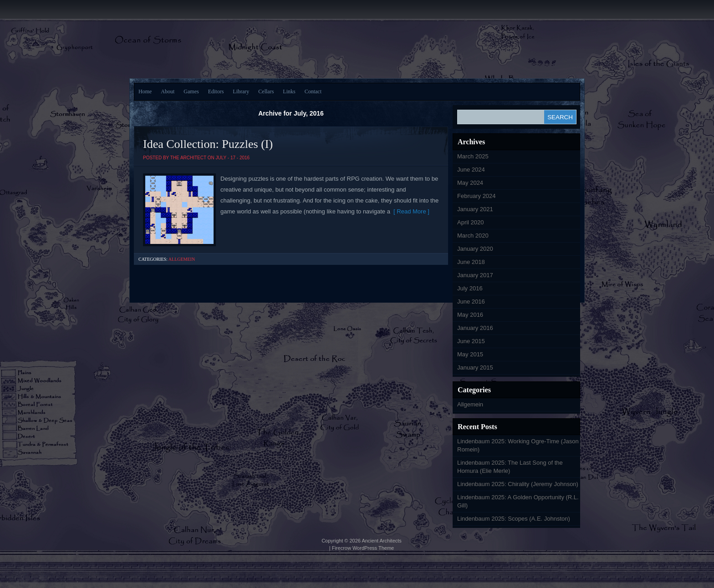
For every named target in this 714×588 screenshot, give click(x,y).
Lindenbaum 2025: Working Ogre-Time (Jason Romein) (518, 445)
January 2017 (475, 275)
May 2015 (470, 354)
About (168, 91)
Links (289, 91)
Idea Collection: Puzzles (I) (208, 144)
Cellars (266, 91)
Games (191, 91)
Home (145, 91)
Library (241, 91)
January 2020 (475, 249)
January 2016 (475, 328)
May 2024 (470, 183)
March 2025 (473, 156)
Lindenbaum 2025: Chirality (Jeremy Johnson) (518, 484)
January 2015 (475, 367)
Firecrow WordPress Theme (363, 548)
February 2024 (477, 196)
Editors (216, 91)
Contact (313, 91)
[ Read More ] (410, 211)
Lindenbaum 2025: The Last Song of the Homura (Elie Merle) (510, 467)
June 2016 (471, 302)
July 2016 (470, 288)
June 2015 (471, 341)
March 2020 (473, 236)
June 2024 (471, 170)
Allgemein (182, 259)
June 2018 (471, 262)
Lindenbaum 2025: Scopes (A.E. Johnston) (514, 519)
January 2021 (475, 209)
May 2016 (470, 315)
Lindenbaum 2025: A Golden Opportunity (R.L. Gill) (518, 501)
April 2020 (471, 222)
